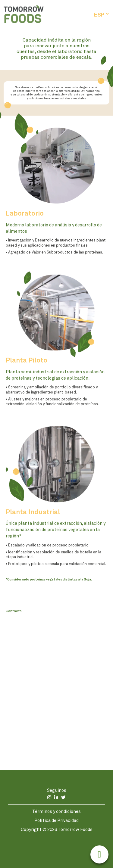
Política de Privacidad (56, 820)
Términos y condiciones (56, 811)
